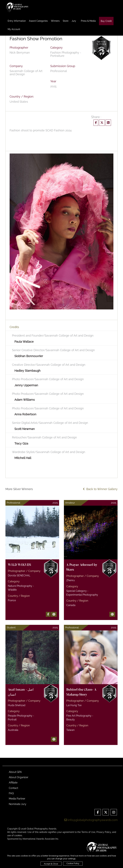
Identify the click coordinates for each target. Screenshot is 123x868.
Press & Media (88, 21)
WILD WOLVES (19, 565)
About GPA (15, 772)
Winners (55, 21)
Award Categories (38, 21)
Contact (13, 788)
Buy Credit (106, 21)
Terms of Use (88, 832)
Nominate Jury (18, 804)
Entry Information (17, 21)
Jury (74, 21)
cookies (18, 835)
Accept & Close (51, 864)
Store (66, 21)
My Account (14, 29)
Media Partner (17, 799)
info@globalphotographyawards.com (91, 820)
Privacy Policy (104, 832)
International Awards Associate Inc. (41, 839)
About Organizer (19, 777)
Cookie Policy (73, 863)
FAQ (11, 793)
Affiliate (13, 783)
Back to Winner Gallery (100, 489)
